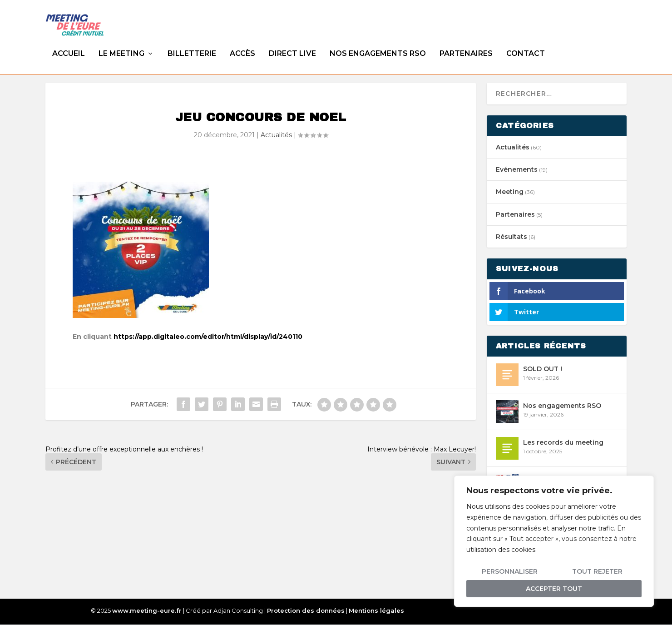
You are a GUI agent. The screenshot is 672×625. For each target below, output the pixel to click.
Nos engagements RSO (378, 45)
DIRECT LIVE (292, 45)
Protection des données (306, 611)
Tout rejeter (597, 571)
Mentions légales (376, 611)
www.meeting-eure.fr (147, 611)
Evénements (517, 170)
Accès (242, 45)
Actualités (276, 135)
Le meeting (121, 45)
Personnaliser (510, 571)
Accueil (69, 45)
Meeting (510, 192)
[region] (554, 541)
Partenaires (466, 45)
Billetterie (192, 45)
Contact (526, 45)
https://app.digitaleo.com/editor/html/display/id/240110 (208, 337)
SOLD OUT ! (543, 369)
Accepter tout (554, 589)
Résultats (511, 237)
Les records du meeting (563, 443)
